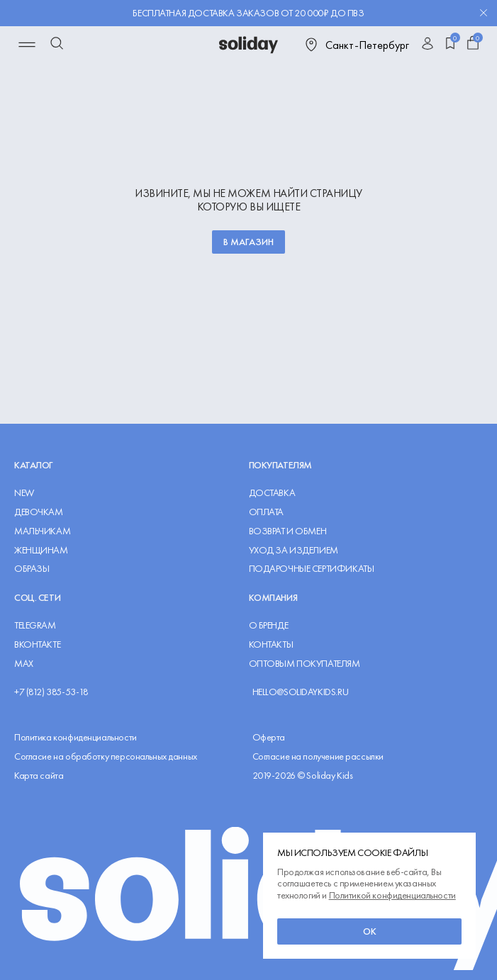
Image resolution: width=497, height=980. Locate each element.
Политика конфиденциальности (76, 737)
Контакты (271, 644)
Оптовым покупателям (305, 664)
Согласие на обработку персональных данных (106, 756)
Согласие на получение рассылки (318, 756)
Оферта (269, 737)
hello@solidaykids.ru (301, 692)
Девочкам (39, 512)
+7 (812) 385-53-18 (51, 692)
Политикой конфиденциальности (392, 895)
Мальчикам (42, 531)
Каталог (34, 465)
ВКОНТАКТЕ (37, 644)
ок (370, 931)
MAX (24, 664)
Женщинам (41, 550)
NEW (24, 493)
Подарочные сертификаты (312, 569)
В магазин (248, 242)
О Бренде (269, 625)
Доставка (272, 493)
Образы (32, 569)
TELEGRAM (35, 625)
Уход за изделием (294, 550)
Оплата (266, 512)
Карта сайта (39, 775)
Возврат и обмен (288, 531)
